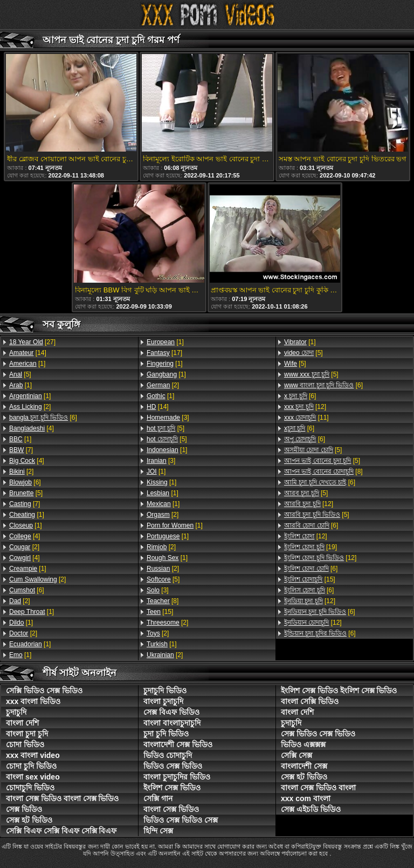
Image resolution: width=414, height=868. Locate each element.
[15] (160, 612)
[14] (28, 353)
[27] (32, 342)
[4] (32, 428)
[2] (30, 407)
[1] (27, 364)
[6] (43, 418)
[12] (305, 407)
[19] (310, 547)
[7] (21, 450)
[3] (168, 418)
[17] (164, 353)
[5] (20, 374)
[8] (163, 601)
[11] (306, 418)
